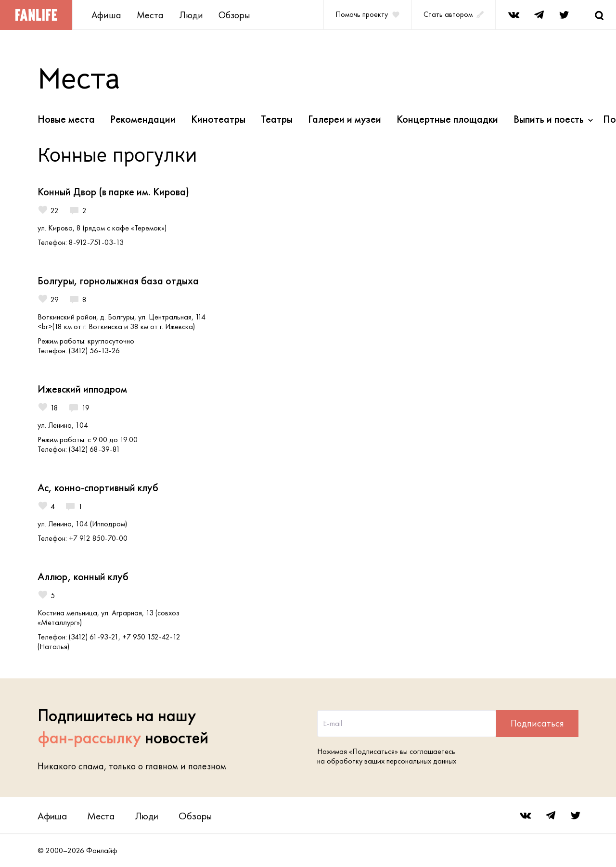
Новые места (66, 119)
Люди (191, 15)
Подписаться (537, 723)
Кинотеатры (218, 119)
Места (150, 15)
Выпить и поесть (549, 119)
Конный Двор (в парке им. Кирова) (113, 192)
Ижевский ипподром (82, 389)
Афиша (106, 15)
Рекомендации (143, 119)
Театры (277, 119)
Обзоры (234, 15)
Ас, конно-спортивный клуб (98, 488)
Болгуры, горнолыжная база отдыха (118, 281)
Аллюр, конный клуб (83, 577)
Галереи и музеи (345, 119)
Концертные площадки (447, 119)
